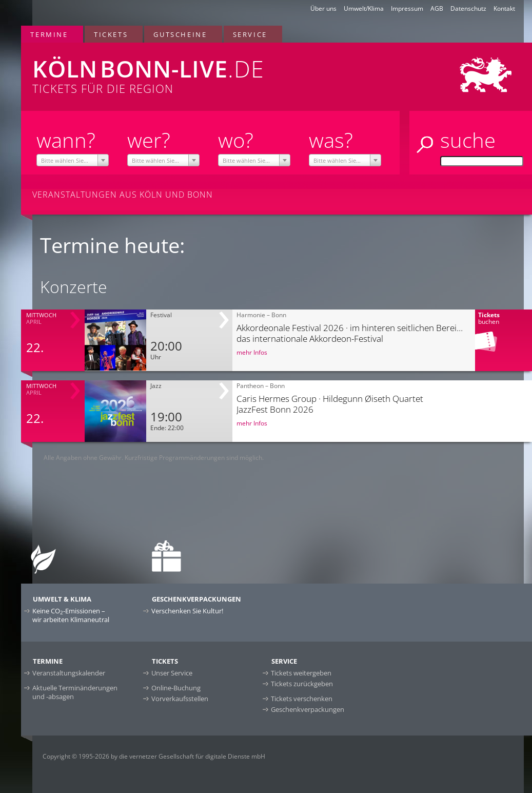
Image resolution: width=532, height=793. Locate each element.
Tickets (111, 34)
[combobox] (73, 160)
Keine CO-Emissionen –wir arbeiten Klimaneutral (71, 615)
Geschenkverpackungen (308, 709)
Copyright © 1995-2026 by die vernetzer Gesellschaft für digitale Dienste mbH (154, 756)
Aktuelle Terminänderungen (75, 692)
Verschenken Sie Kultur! (187, 611)
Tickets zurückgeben (302, 684)
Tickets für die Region (173, 69)
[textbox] (73, 161)
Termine (49, 34)
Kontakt (504, 8)
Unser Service (172, 673)
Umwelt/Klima (364, 8)
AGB (437, 8)
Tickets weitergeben (301, 673)
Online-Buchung (176, 688)
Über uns (323, 8)
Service (250, 34)
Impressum (407, 8)
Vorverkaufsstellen (180, 699)
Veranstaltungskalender (69, 673)
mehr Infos (252, 352)
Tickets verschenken (302, 699)
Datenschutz (468, 8)
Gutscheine (180, 34)
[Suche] (482, 161)
